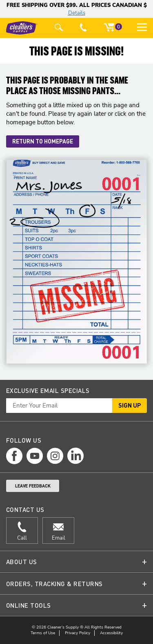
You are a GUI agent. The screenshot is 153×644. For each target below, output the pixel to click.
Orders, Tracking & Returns (54, 584)
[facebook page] (14, 456)
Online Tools (29, 605)
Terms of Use (43, 633)
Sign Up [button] (130, 405)
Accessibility (111, 633)
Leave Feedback (33, 486)
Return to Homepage (43, 141)
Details (77, 13)
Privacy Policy (78, 633)
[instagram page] (55, 456)
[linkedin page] (75, 456)
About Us (22, 562)
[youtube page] (35, 456)
